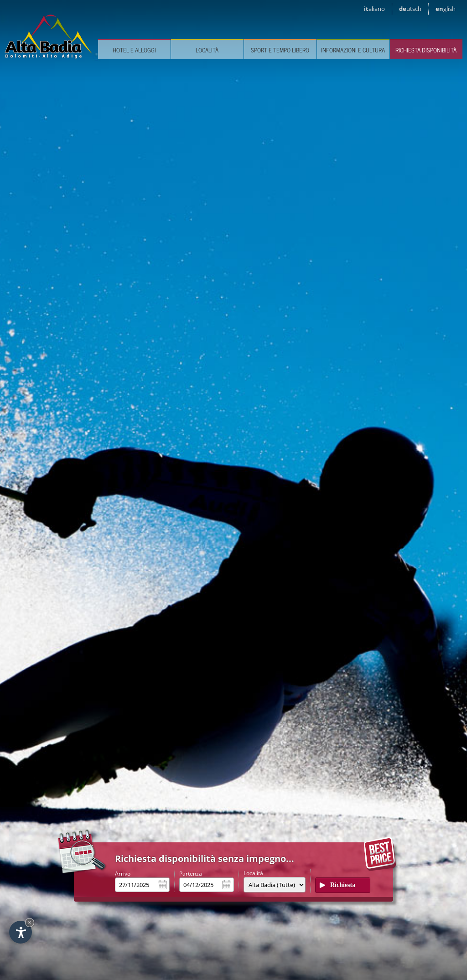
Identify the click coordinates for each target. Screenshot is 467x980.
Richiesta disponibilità (426, 50)
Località (207, 50)
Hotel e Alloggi (134, 50)
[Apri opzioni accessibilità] (21, 932)
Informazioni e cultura (353, 50)
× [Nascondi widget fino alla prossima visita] (30, 922)
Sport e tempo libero (280, 50)
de (410, 9)
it (374, 9)
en (446, 9)
